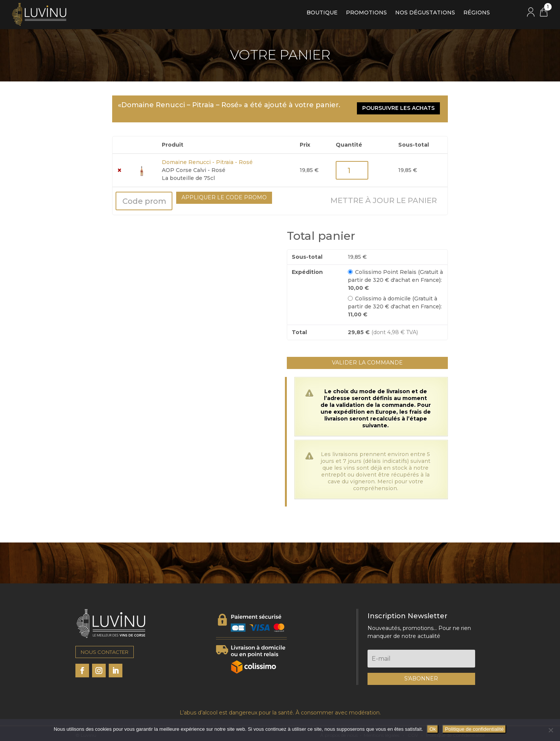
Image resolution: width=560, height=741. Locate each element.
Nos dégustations (425, 13)
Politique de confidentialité (474, 729)
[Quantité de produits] (352, 167)
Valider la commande (367, 360)
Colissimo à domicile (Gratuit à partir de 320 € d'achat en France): (395, 303)
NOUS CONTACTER (105, 649)
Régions (477, 13)
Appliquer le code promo (224, 194)
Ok (433, 729)
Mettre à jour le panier (384, 197)
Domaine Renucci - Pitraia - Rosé (207, 159)
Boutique (322, 13)
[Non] (551, 730)
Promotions (366, 13)
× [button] (120, 167)
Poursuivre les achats (401, 107)
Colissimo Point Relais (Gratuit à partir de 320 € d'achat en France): (395, 277)
